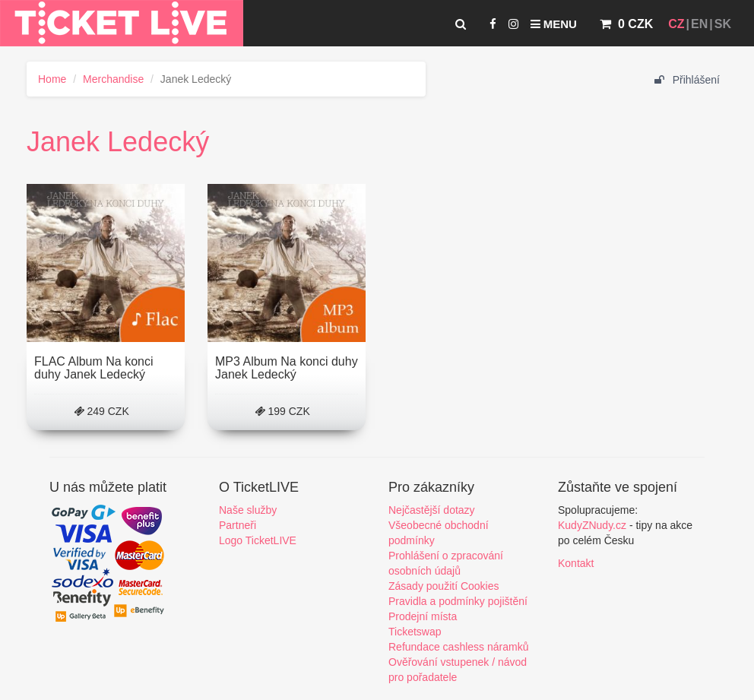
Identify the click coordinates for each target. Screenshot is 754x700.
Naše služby (248, 510)
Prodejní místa (423, 616)
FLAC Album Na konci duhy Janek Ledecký (94, 368)
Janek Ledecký (118, 142)
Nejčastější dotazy (432, 510)
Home (52, 79)
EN (699, 24)
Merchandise (113, 79)
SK (723, 24)
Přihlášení (687, 80)
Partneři (238, 525)
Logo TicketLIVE (258, 540)
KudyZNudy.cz (592, 525)
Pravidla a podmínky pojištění (458, 601)
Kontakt (576, 563)
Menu (554, 24)
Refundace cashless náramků (458, 647)
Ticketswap (415, 632)
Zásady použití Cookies (444, 586)
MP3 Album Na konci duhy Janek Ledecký (287, 368)
